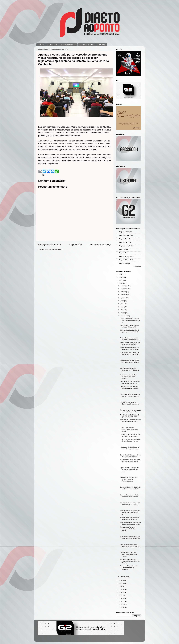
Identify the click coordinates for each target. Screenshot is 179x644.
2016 (121, 598)
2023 (121, 283)
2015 (121, 601)
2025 (121, 277)
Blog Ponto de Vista (126, 235)
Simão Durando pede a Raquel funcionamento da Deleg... (130, 561)
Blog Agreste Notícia (126, 246)
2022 (121, 580)
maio (122, 307)
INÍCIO (41, 44)
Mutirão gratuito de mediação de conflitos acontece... (130, 440)
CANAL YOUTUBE (87, 44)
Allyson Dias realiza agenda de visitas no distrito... (130, 518)
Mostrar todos (137, 266)
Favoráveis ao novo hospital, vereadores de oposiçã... (130, 361)
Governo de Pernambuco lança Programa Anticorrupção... (129, 479)
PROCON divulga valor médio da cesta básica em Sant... (130, 523)
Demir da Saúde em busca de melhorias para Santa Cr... (130, 488)
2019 (121, 589)
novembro (124, 289)
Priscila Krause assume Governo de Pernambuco (130, 403)
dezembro (124, 286)
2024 (121, 280)
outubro (123, 292)
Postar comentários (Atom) (53, 249)
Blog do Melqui (124, 263)
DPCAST (101, 44)
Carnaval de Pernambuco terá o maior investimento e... (130, 421)
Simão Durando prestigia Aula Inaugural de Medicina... (130, 435)
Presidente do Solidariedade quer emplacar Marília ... (130, 416)
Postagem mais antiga (101, 244)
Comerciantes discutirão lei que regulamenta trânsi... (130, 331)
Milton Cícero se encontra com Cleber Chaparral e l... (130, 339)
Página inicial (75, 244)
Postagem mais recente (49, 244)
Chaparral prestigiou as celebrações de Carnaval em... (130, 370)
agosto (123, 298)
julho (122, 301)
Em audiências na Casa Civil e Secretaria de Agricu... (130, 504)
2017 (121, 595)
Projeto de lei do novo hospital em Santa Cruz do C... (131, 411)
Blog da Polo (123, 253)
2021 (121, 583)
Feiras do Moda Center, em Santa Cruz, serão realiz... (130, 349)
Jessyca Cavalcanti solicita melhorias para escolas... (130, 496)
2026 (121, 274)
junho (123, 304)
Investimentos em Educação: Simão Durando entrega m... (130, 512)
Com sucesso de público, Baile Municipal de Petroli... (130, 546)
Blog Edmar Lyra (125, 242)
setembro (124, 295)
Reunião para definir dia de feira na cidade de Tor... (129, 326)
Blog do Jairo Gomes (126, 239)
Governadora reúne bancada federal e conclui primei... (130, 461)
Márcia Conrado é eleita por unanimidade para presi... (130, 353)
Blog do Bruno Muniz (126, 256)
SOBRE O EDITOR (68, 44)
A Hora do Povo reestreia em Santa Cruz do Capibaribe (130, 538)
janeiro (123, 576)
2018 (121, 592)
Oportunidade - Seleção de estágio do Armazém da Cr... (129, 469)
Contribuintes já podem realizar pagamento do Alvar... (129, 554)
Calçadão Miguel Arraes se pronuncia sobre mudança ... (130, 320)
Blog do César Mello (126, 260)
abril (122, 310)
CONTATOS (52, 44)
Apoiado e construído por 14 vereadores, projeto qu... (130, 448)
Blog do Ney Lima (125, 232)
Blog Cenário (124, 249)
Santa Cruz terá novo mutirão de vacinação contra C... (130, 456)
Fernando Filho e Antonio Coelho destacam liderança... (129, 568)
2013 (121, 607)
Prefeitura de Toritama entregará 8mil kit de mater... (128, 529)
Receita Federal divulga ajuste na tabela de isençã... (128, 377)
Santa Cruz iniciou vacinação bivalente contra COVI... (130, 344)
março (123, 313)
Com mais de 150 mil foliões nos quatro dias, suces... (130, 383)
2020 (121, 586)
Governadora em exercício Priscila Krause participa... (130, 387)
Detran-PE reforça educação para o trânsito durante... (130, 395)
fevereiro (124, 316)
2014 (121, 604)
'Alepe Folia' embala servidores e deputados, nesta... (129, 429)
